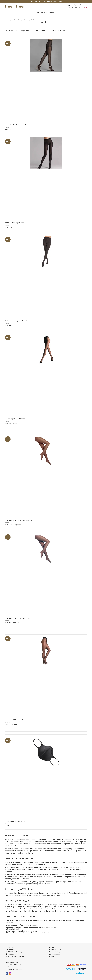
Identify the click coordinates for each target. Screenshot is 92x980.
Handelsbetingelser (56, 952)
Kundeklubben (55, 954)
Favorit (52, 957)
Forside (52, 947)
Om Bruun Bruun (55, 950)
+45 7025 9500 (13, 954)
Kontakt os (9, 967)
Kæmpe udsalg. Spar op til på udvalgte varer (46, 2)
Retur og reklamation (13, 965)
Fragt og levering (12, 962)
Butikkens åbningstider (14, 969)
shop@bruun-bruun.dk (16, 956)
